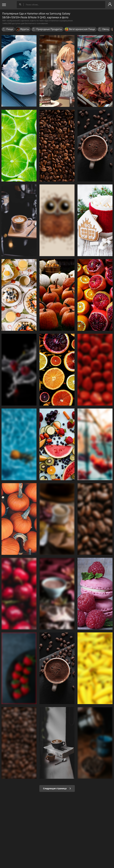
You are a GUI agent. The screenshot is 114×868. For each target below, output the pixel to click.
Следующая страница (57, 788)
